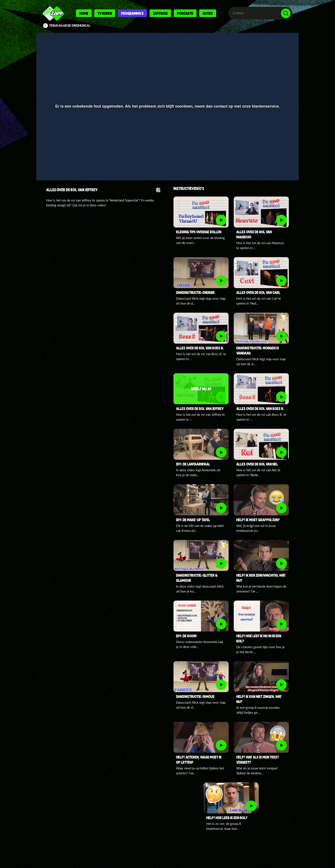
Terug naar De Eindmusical (70, 26)
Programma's (132, 13)
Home (84, 13)
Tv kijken (105, 13)
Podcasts (185, 13)
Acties (208, 13)
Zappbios (160, 13)
